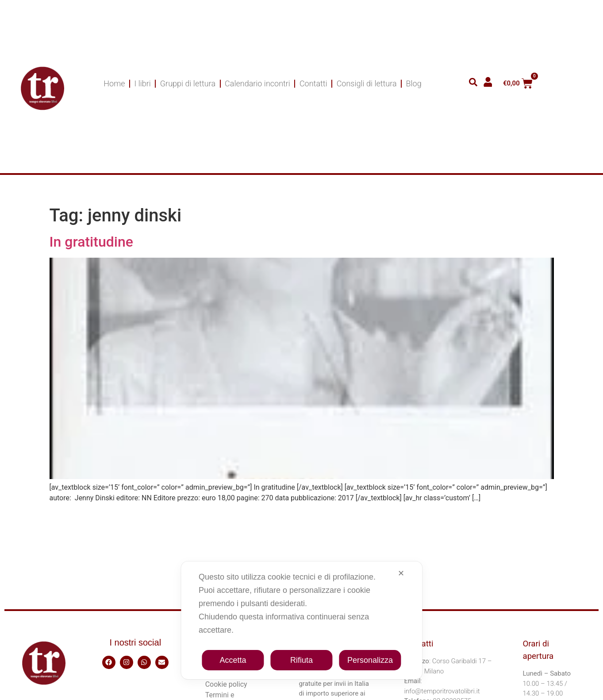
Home (114, 83)
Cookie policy (226, 684)
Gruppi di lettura (188, 83)
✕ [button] (401, 573)
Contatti (313, 83)
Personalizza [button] (370, 660)
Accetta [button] (233, 660)
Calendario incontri (257, 83)
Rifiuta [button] (301, 660)
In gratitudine (91, 242)
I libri (142, 83)
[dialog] (301, 620)
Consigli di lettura (367, 83)
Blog (414, 83)
